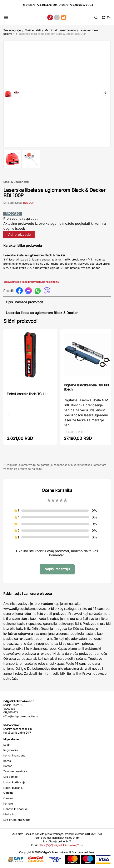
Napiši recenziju (57, 569)
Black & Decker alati (16, 182)
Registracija (11, 750)
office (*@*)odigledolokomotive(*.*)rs (61, 845)
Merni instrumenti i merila (60, 30)
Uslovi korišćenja (14, 782)
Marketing (10, 814)
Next (105, 93)
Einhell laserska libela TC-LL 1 (28, 394)
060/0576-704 (84, 5)
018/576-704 (50, 5)
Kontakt (8, 804)
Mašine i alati (33, 30)
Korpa (7, 761)
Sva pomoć (10, 777)
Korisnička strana (14, 755)
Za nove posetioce (15, 771)
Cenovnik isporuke (16, 809)
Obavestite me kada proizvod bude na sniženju (31, 282)
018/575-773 (33, 5)
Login (7, 745)
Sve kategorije (12, 30)
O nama (8, 798)
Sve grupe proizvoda (17, 820)
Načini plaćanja (13, 788)
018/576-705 (66, 5)
